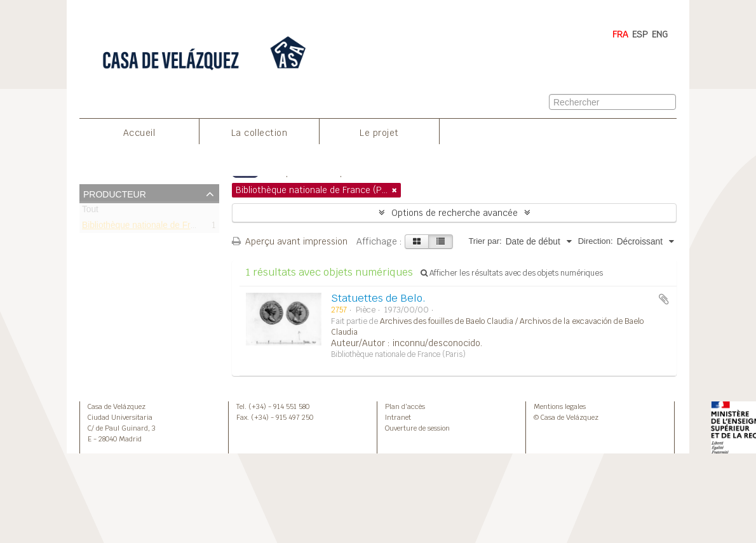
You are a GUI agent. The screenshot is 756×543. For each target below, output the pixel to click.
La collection (260, 133)
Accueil (139, 133)
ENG (660, 34)
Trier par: (485, 241)
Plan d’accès (405, 406)
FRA (620, 34)
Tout (90, 212)
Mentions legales (560, 406)
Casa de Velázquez (117, 406)
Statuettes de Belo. (378, 298)
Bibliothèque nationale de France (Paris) (160, 227)
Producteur (115, 193)
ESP (640, 34)
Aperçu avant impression (290, 241)
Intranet (398, 417)
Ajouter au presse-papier (664, 299)
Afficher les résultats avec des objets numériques (512, 273)
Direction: (596, 241)
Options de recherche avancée (455, 213)
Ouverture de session (417, 428)
